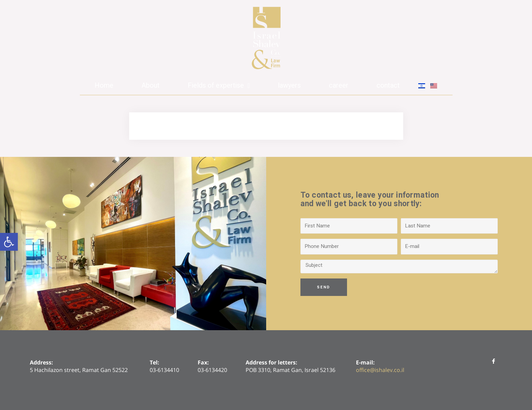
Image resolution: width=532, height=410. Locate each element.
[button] (9, 242)
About (151, 85)
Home (104, 85)
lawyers (289, 85)
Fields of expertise (219, 86)
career (339, 85)
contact (388, 85)
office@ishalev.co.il (380, 370)
